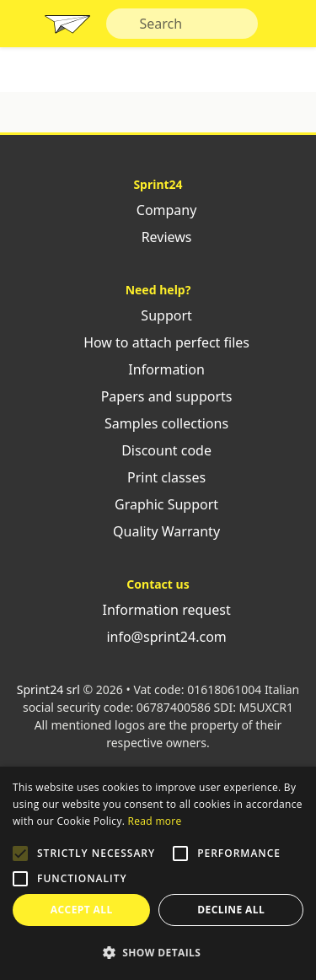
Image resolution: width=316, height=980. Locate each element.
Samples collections (158, 423)
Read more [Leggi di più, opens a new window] (155, 821)
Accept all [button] (82, 910)
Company (158, 210)
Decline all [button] (231, 910)
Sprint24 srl (48, 689)
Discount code (158, 450)
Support (158, 315)
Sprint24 (67, 28)
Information (158, 369)
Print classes (158, 477)
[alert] (158, 873)
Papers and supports (158, 396)
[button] (20, 853)
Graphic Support (158, 504)
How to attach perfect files (158, 342)
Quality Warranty (158, 531)
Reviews (158, 237)
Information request (158, 610)
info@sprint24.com (158, 637)
